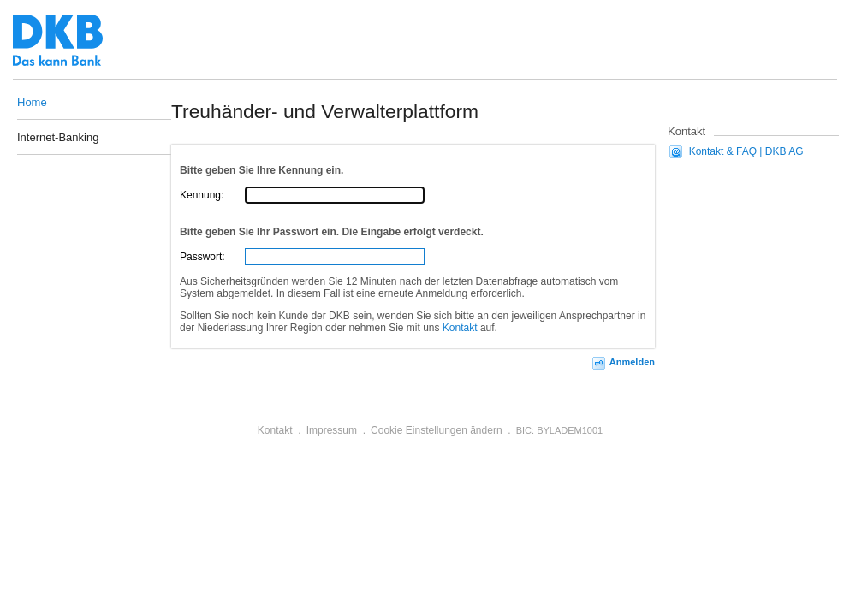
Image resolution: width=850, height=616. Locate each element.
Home (32, 102)
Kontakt (460, 328)
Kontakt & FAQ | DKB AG (746, 151)
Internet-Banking (58, 138)
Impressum (332, 430)
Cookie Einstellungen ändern (436, 430)
